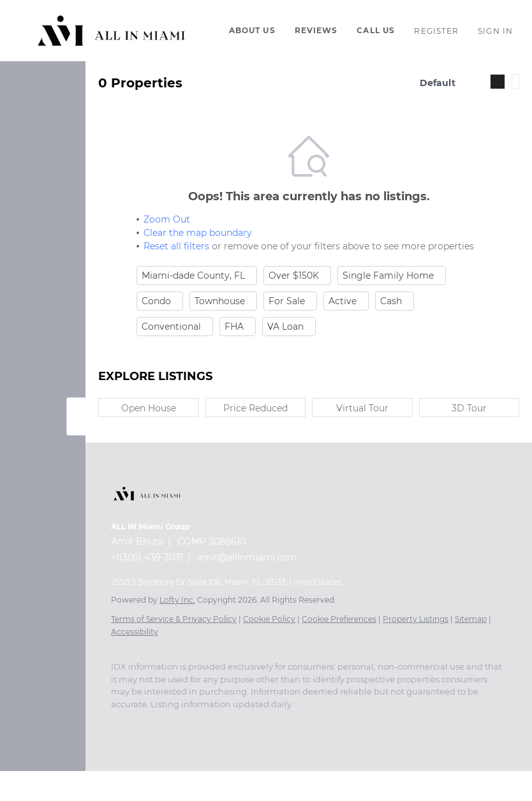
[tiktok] (270, 723)
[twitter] (168, 723)
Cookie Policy (269, 619)
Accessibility (135, 632)
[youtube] (245, 723)
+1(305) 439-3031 (147, 557)
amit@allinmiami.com (247, 557)
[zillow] (194, 723)
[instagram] (219, 723)
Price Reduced (255, 408)
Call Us (376, 30)
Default (438, 83)
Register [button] (436, 31)
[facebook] (117, 723)
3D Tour (469, 408)
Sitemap (471, 619)
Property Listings (416, 619)
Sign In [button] (495, 31)
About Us (252, 30)
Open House (149, 408)
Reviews (316, 30)
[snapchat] (296, 723)
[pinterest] (321, 723)
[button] (111, 31)
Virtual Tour (362, 408)
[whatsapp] (347, 723)
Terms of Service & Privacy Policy (174, 619)
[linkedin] (143, 723)
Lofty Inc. (177, 600)
